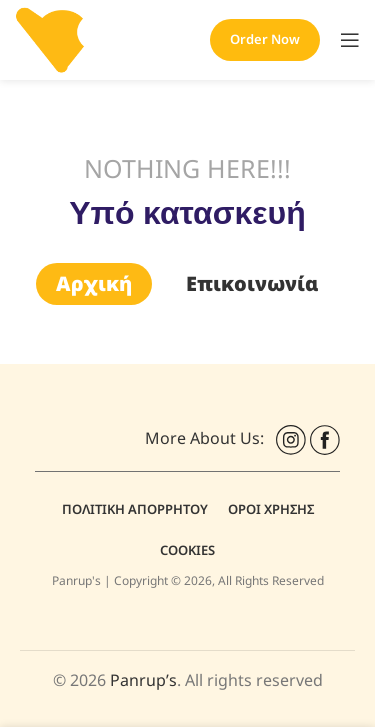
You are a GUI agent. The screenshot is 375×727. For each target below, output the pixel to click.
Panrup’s (143, 680)
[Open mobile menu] (350, 40)
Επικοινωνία (252, 283)
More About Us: (208, 438)
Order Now (265, 39)
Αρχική (94, 283)
